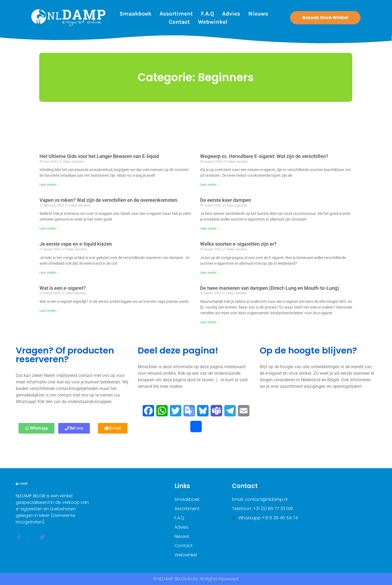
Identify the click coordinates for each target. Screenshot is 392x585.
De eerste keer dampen (226, 200)
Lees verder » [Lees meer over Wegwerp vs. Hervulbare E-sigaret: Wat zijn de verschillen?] (209, 185)
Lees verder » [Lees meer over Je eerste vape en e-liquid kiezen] (49, 273)
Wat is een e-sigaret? (63, 288)
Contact (179, 22)
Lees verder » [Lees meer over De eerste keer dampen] (209, 228)
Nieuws (258, 14)
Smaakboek (135, 14)
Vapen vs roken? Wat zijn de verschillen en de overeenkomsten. (109, 200)
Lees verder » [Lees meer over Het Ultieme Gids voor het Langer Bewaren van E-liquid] (49, 185)
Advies (231, 14)
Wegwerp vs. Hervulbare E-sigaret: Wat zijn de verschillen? (264, 156)
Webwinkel (213, 22)
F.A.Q (207, 14)
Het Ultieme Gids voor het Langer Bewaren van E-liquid (99, 156)
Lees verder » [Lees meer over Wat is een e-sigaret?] (49, 311)
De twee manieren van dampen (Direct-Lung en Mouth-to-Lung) (269, 288)
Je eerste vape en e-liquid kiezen (76, 244)
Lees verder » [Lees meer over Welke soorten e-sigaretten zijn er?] (209, 273)
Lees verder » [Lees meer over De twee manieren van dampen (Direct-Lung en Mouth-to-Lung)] (209, 322)
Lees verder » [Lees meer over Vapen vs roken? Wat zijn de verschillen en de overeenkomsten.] (49, 228)
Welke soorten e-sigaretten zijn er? (238, 244)
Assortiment (176, 14)
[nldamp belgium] (333, 516)
